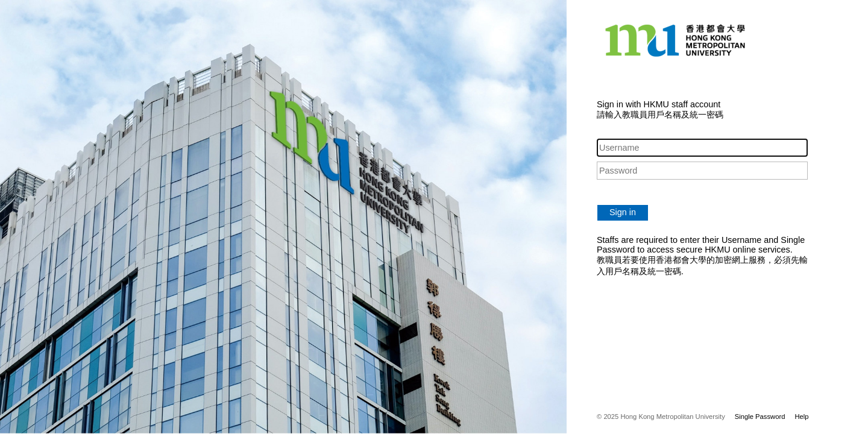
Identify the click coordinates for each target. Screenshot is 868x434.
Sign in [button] (623, 212)
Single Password (760, 417)
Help (801, 417)
